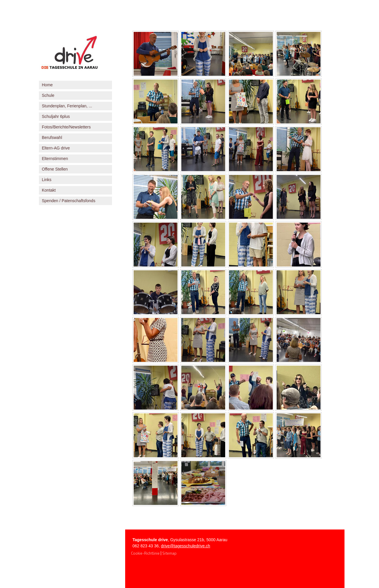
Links (47, 180)
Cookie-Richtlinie (145, 553)
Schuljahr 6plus (56, 116)
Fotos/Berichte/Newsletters (66, 127)
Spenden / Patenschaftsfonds (69, 201)
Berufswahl (52, 137)
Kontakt (49, 190)
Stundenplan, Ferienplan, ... (67, 106)
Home (47, 85)
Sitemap (169, 553)
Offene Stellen (55, 169)
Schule (48, 95)
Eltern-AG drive (56, 148)
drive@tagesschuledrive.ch (185, 546)
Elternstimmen (55, 159)
